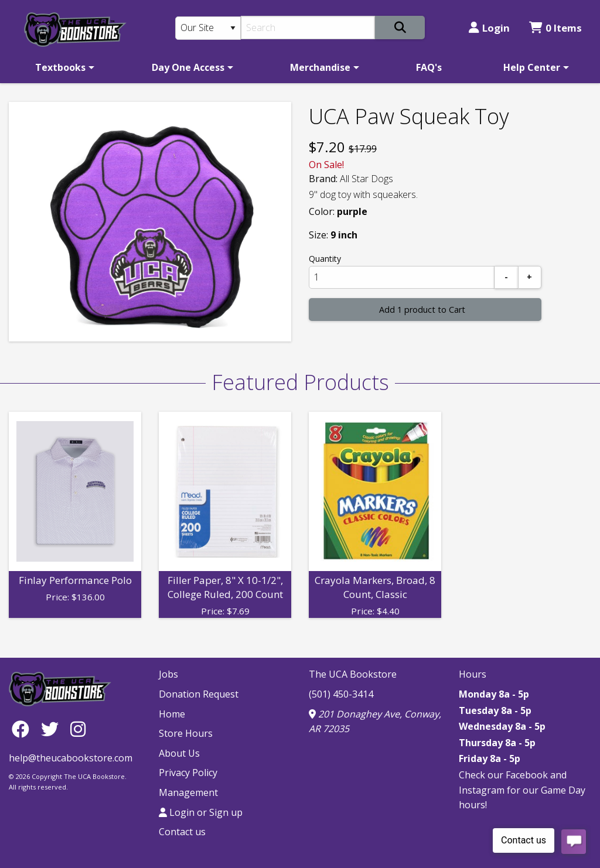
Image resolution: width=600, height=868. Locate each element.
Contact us (182, 832)
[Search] (308, 28)
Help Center (532, 67)
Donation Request (199, 694)
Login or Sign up (201, 812)
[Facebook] (23, 728)
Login (489, 28)
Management (188, 792)
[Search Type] (208, 28)
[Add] (530, 277)
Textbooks (60, 67)
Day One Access (188, 67)
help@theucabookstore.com (71, 758)
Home (172, 714)
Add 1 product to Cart (422, 310)
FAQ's (429, 67)
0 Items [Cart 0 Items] (555, 28)
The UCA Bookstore (353, 674)
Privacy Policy (188, 773)
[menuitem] (63, 67)
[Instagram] (78, 728)
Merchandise (320, 67)
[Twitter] (53, 728)
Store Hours (186, 733)
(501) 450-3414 (341, 694)
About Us (179, 753)
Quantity (325, 259)
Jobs (168, 674)
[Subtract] (506, 277)
